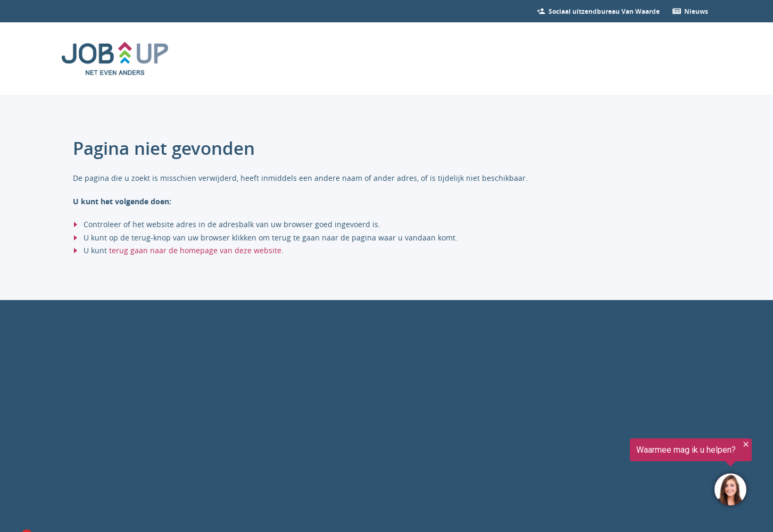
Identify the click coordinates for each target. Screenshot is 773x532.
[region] (642, 475)
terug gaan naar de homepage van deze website (195, 250)
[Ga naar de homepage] (115, 59)
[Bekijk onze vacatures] (604, 11)
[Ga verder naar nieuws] (696, 11)
